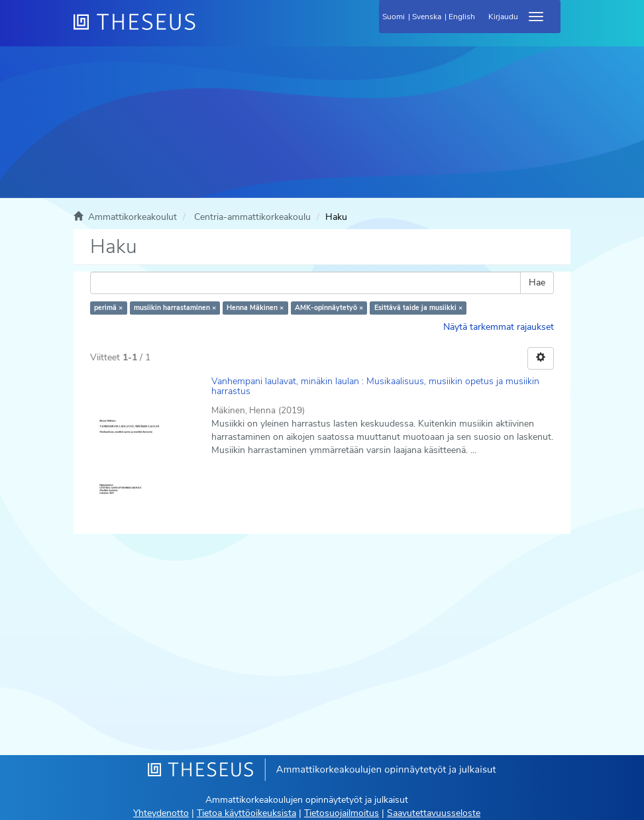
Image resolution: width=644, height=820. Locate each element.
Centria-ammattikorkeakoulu (252, 217)
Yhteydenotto (161, 813)
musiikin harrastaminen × (175, 308)
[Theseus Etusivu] (206, 30)
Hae (537, 282)
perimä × (108, 308)
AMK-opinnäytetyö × (329, 308)
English (462, 17)
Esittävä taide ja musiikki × (418, 308)
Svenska (427, 17)
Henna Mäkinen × (255, 308)
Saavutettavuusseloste (434, 813)
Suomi (394, 17)
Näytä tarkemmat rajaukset (499, 327)
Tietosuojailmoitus (342, 813)
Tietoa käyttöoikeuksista (246, 813)
